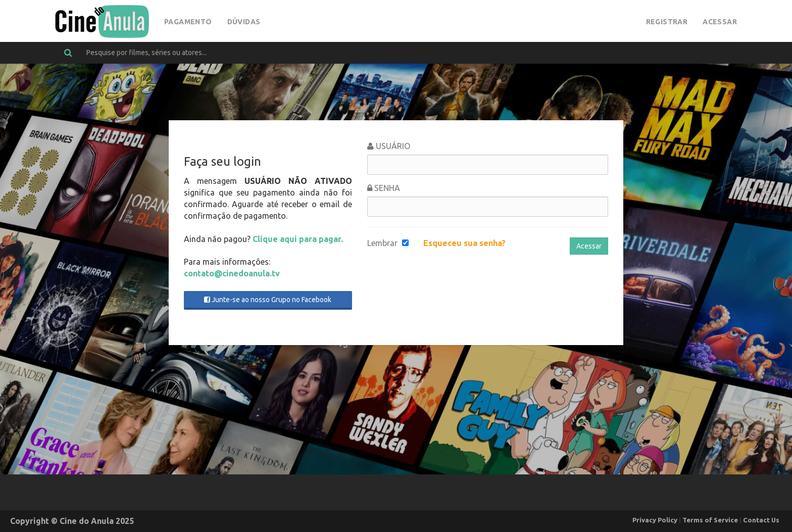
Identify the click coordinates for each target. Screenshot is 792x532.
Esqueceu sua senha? (464, 243)
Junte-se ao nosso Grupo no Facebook (268, 300)
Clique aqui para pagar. (298, 239)
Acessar (720, 22)
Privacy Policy (655, 520)
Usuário (389, 146)
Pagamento (188, 22)
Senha (384, 188)
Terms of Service (710, 520)
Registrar (667, 22)
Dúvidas (244, 22)
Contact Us (761, 520)
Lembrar (382, 243)
